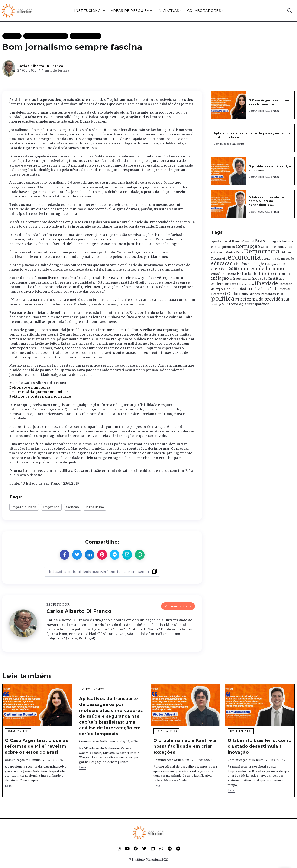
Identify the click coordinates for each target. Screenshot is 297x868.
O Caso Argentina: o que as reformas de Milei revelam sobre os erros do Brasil (36, 746)
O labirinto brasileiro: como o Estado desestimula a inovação (259, 746)
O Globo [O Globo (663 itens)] (231, 294)
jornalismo (95, 507)
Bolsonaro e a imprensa (30, 387)
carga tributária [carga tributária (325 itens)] (281, 242)
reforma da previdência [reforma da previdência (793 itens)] (265, 299)
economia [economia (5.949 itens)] (244, 257)
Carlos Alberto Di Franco (40, 66)
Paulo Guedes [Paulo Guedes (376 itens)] (250, 294)
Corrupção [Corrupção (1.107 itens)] (248, 246)
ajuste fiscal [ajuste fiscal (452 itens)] (221, 241)
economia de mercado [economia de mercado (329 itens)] (278, 259)
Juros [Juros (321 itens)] (234, 284)
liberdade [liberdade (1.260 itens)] (266, 283)
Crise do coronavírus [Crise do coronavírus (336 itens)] (277, 247)
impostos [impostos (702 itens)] (284, 274)
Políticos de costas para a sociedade (40, 396)
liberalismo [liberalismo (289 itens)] (247, 284)
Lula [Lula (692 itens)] (274, 289)
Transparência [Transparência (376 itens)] (258, 304)
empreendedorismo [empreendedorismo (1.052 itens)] (261, 269)
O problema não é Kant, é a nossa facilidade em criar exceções (185, 746)
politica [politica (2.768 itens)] (223, 299)
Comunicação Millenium (264, 111)
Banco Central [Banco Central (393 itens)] (243, 241)
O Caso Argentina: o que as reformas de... (269, 102)
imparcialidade (24, 507)
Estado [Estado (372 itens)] (231, 274)
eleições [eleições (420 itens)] (259, 264)
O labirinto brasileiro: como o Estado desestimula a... (267, 201)
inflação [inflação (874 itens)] (220, 278)
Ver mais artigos (178, 606)
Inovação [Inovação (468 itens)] (260, 279)
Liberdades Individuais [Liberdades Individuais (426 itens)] (250, 289)
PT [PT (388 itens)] (237, 300)
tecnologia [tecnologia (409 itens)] (238, 304)
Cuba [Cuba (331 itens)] (240, 252)
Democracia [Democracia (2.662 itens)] (262, 251)
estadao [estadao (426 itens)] (218, 274)
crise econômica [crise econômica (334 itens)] (223, 252)
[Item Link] (229, 105)
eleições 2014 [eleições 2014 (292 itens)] (276, 264)
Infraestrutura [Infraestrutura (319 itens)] (240, 279)
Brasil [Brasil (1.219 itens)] (262, 241)
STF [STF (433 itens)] (225, 304)
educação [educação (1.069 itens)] (222, 264)
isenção (73, 507)
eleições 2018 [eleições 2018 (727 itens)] (224, 269)
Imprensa (51, 507)
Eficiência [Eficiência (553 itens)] (243, 264)
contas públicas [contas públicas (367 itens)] (223, 247)
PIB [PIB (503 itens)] (280, 294)
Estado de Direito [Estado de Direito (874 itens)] (255, 274)
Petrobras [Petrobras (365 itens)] (268, 294)
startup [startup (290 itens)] (216, 304)
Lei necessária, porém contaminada (40, 392)
